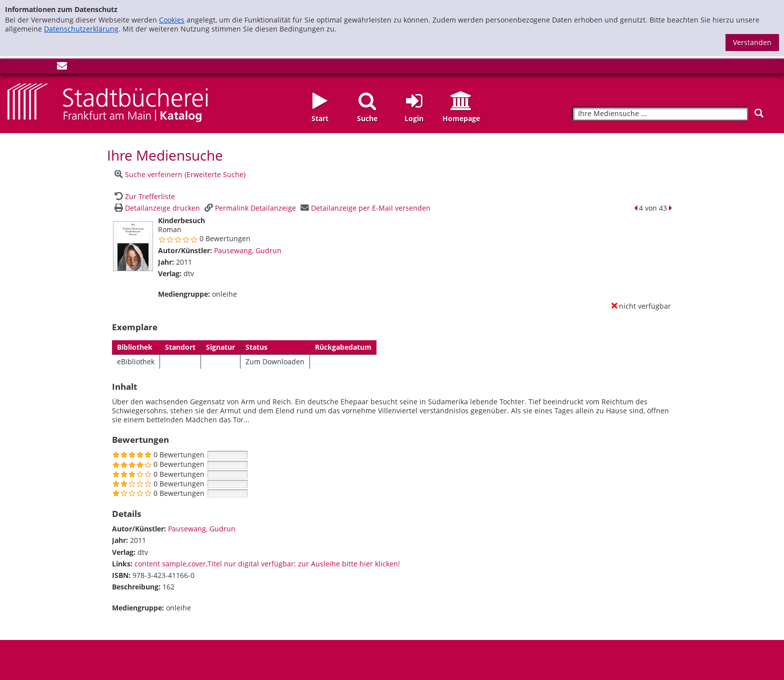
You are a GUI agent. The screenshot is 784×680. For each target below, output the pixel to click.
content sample (160, 564)
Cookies (172, 20)
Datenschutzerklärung (81, 29)
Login (414, 118)
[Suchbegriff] (660, 114)
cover (197, 564)
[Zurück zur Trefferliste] (143, 196)
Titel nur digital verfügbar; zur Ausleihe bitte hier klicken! (304, 564)
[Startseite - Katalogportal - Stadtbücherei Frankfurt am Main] (107, 102)
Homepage (461, 118)
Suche (367, 118)
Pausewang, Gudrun (248, 250)
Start (320, 118)
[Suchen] (759, 113)
